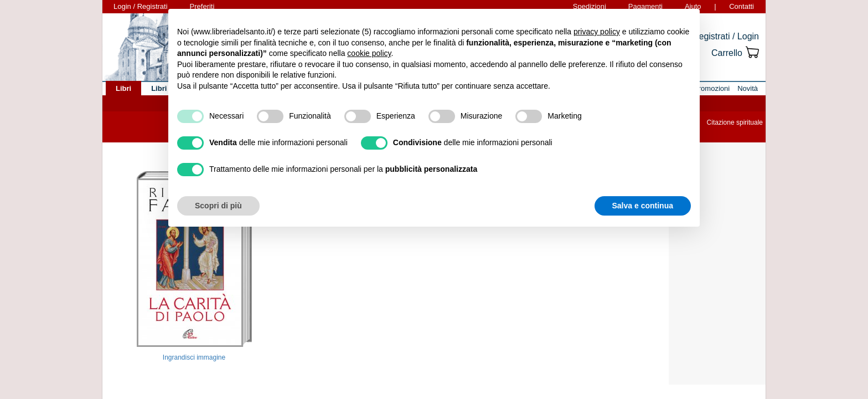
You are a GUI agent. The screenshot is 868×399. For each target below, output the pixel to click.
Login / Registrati (141, 6)
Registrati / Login (726, 36)
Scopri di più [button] (218, 206)
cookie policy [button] (369, 53)
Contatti (742, 6)
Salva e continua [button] (643, 206)
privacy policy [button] (597, 32)
